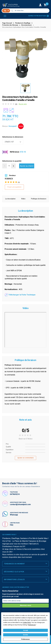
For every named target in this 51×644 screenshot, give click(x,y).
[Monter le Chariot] (46, 5)
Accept (26, 630)
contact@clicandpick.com (20, 504)
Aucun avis (23, 104)
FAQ (12, 525)
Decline (26, 635)
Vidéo (23, 199)
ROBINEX (9, 179)
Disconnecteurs (27, 25)
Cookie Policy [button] (27, 623)
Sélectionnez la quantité (12, 161)
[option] (25, 58)
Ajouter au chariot (27, 166)
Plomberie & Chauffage (23, 23)
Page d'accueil (7, 23)
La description (10, 199)
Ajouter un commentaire (26, 458)
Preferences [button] (32, 625)
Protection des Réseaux (10, 25)
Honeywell (13, 126)
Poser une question (14, 187)
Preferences (25, 639)
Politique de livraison (39, 199)
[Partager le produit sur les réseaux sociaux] (12, 110)
